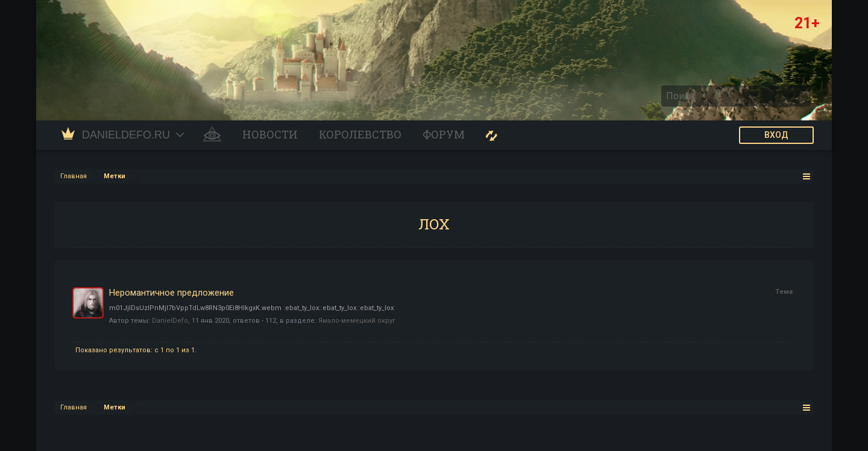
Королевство (360, 135)
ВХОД (776, 135)
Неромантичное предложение (171, 293)
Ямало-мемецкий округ (357, 321)
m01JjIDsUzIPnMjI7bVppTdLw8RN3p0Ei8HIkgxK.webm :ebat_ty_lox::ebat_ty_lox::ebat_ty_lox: (252, 308)
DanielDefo (170, 321)
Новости (270, 135)
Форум (444, 135)
